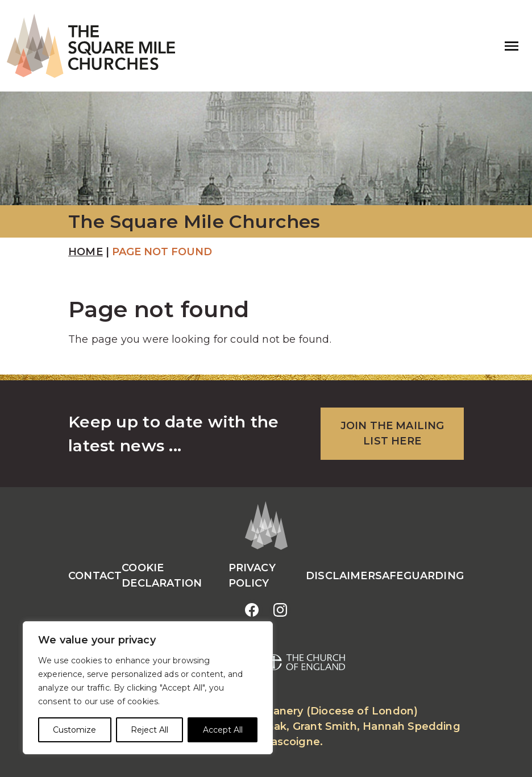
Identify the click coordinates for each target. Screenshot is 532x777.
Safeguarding (419, 576)
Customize (74, 730)
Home (86, 252)
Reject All (149, 730)
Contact (95, 576)
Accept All (223, 730)
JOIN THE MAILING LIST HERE (392, 433)
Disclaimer (340, 576)
